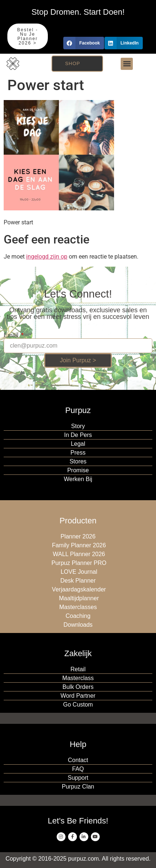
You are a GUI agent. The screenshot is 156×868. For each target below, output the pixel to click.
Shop (73, 63)
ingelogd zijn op (47, 257)
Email (12, 335)
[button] (84, 43)
